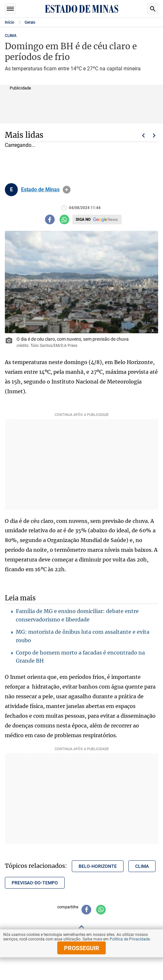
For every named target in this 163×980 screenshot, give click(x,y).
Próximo (154, 136)
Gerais (30, 22)
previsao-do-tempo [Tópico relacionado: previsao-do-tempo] (35, 883)
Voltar (143, 136)
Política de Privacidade (130, 939)
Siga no (83, 219)
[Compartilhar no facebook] (50, 219)
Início (10, 22)
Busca (153, 9)
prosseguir (82, 948)
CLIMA (11, 36)
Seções (10, 9)
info (67, 190)
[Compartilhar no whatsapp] (64, 219)
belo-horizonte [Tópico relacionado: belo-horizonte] (98, 866)
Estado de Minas (40, 190)
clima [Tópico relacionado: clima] (142, 866)
